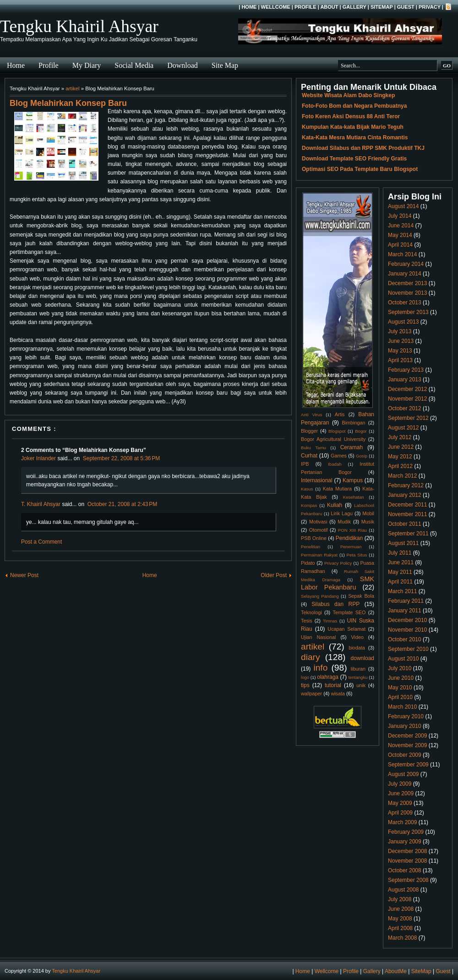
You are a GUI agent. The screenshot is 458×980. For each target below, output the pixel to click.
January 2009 (405, 842)
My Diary (87, 65)
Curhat (309, 456)
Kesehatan (354, 497)
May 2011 (400, 572)
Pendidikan (349, 538)
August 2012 (403, 428)
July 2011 (400, 553)
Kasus (307, 489)
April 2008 (400, 928)
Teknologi (311, 612)
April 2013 (400, 360)
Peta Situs (357, 555)
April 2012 (400, 466)
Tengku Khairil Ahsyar (79, 26)
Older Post (274, 575)
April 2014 (400, 245)
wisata (338, 694)
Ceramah (352, 447)
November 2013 (407, 293)
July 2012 (400, 437)
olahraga (328, 677)
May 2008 (400, 919)
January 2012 (405, 495)
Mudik (344, 522)
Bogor (361, 431)
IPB (305, 464)
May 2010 (400, 688)
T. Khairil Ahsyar (41, 504)
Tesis (307, 621)
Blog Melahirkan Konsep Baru (68, 103)
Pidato (308, 563)
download (363, 658)
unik (361, 685)
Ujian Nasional (319, 637)
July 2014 (400, 216)
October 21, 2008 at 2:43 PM (122, 504)
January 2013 (405, 380)
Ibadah (335, 464)
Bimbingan (353, 423)
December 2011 (407, 505)
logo (305, 677)
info (320, 668)
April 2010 (400, 697)
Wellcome (276, 7)
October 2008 (405, 870)
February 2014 (406, 264)
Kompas (309, 505)
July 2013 (400, 331)
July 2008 (400, 899)
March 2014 (402, 254)
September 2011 (408, 534)
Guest (406, 7)
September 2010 (408, 649)
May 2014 (400, 235)
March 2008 (402, 938)
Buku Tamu (314, 448)
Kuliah (335, 505)
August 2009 (403, 774)
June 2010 (401, 678)
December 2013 (407, 283)
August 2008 (403, 890)
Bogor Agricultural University (333, 439)
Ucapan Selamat (346, 629)
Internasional (317, 480)
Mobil (368, 513)
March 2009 (402, 822)
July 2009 (400, 784)
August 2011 (403, 543)
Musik (368, 522)
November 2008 (407, 861)
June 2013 (401, 341)
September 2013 (408, 312)
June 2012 (401, 447)
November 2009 (407, 745)
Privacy (430, 7)
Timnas (330, 621)
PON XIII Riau (352, 530)
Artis (340, 414)
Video (357, 637)
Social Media (134, 65)
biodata (357, 648)
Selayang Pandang (320, 596)
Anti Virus (311, 415)
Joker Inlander (38, 458)
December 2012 (407, 389)
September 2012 (408, 418)
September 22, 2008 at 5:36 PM (121, 458)
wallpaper (311, 694)
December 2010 (407, 620)
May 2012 (400, 457)
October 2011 (405, 524)
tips (305, 685)
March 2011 (402, 591)
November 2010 (407, 630)
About (329, 7)
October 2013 (405, 303)
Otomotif (319, 530)
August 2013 (403, 322)
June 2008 (401, 909)
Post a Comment (41, 542)
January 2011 (405, 611)
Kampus (353, 480)
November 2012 (407, 399)
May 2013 (400, 351)
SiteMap (382, 7)
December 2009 (407, 736)
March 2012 (402, 476)
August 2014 (403, 206)
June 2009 (401, 793)
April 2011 (400, 582)
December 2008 (407, 851)
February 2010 (406, 716)
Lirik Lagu (342, 513)
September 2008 (408, 880)
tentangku (358, 677)
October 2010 (405, 639)
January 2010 (405, 726)
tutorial (333, 685)
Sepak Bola (361, 596)
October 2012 (405, 408)
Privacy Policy (338, 563)
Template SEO (349, 612)
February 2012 (406, 485)
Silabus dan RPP (335, 604)
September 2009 (408, 765)
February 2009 (406, 832)
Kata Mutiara (337, 489)
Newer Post (24, 575)
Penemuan (351, 547)
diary (311, 657)
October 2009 (405, 755)
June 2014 (401, 226)
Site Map (225, 65)
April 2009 (400, 813)
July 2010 (400, 668)
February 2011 (406, 601)
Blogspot (337, 431)
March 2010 (402, 707)
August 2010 (403, 659)
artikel (72, 88)
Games (339, 456)
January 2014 (405, 274)
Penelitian (311, 547)
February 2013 (406, 370)
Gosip (362, 456)
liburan (358, 669)
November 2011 (407, 514)
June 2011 (401, 562)
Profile (305, 7)
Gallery (354, 7)
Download (183, 65)
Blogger (309, 431)
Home (249, 7)
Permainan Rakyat (319, 555)
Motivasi (318, 522)
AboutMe (396, 971)
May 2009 (400, 803)
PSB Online (314, 538)
